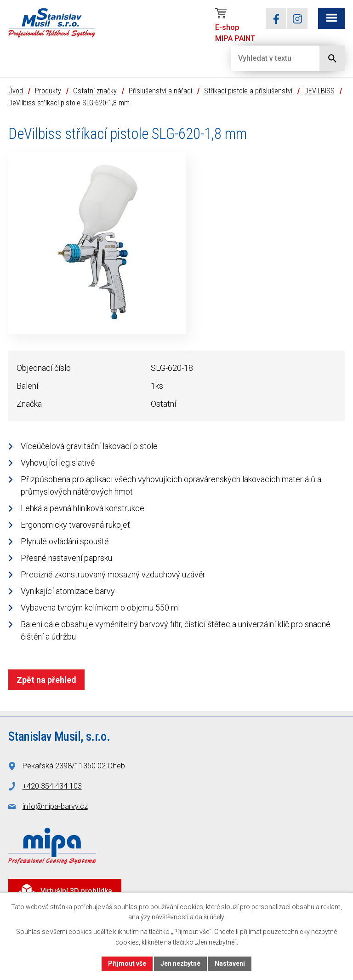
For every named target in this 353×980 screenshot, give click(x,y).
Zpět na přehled (46, 680)
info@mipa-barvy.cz (55, 806)
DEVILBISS (319, 91)
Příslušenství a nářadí (160, 91)
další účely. (210, 917)
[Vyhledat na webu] (268, 58)
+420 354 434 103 (52, 786)
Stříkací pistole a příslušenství (248, 91)
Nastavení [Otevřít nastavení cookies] (230, 963)
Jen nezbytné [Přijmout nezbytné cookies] (180, 963)
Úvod (16, 91)
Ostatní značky (95, 91)
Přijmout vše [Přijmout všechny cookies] (127, 963)
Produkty (48, 91)
